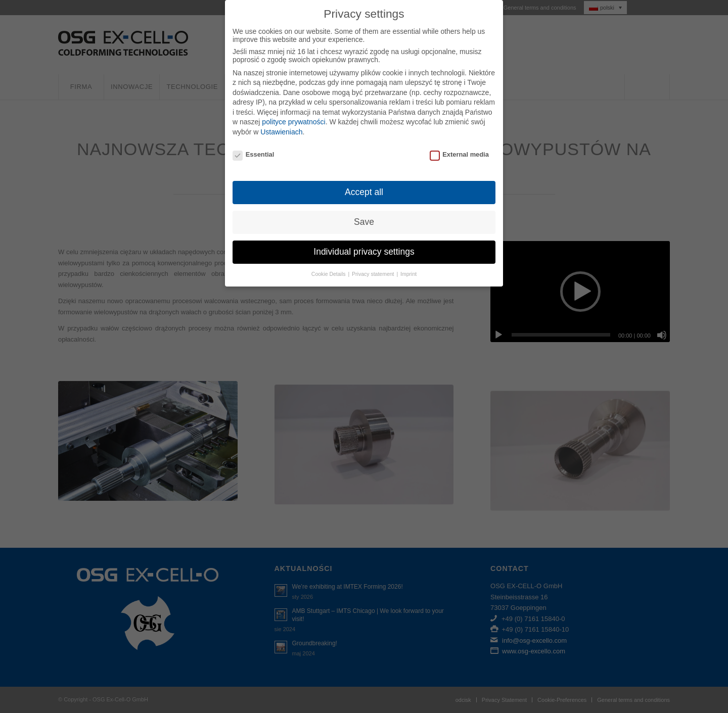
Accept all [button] (364, 192)
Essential (253, 154)
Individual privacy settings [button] (364, 252)
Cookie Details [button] (329, 274)
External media (459, 154)
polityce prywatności (293, 122)
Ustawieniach (281, 132)
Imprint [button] (408, 274)
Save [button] (364, 222)
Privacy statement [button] (374, 274)
